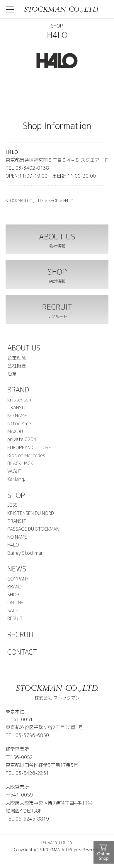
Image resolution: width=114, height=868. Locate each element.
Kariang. (16, 479)
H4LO (13, 545)
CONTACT (22, 652)
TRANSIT (17, 408)
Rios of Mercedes (26, 455)
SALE (13, 610)
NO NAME (17, 416)
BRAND (18, 390)
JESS (12, 505)
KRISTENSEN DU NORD (31, 513)
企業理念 (17, 358)
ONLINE (15, 603)
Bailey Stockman (25, 553)
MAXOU (15, 431)
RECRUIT (21, 634)
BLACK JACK (20, 463)
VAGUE (14, 471)
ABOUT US (24, 348)
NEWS (17, 569)
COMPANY (18, 579)
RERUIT (15, 618)
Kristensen (19, 400)
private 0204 (22, 439)
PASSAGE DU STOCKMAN (33, 529)
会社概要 (17, 366)
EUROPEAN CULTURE (29, 447)
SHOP (16, 495)
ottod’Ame (19, 423)
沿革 (12, 374)
